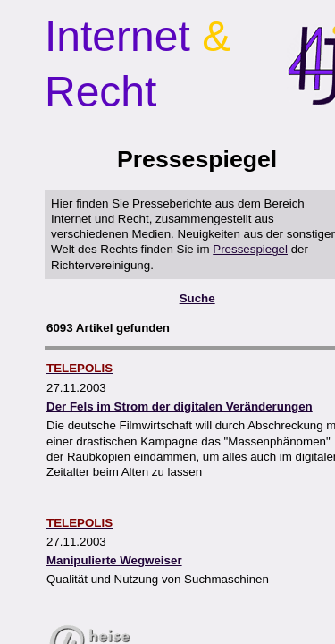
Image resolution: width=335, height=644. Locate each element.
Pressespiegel (250, 249)
